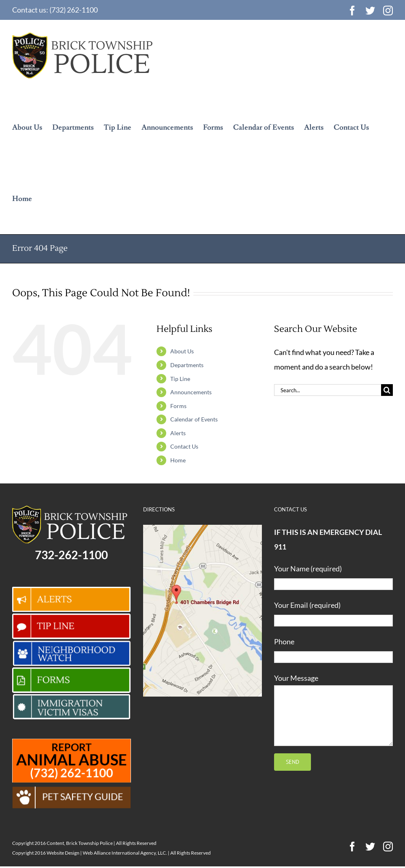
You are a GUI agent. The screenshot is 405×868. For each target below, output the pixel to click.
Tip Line (180, 379)
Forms (178, 406)
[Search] (387, 390)
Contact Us (184, 446)
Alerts (178, 433)
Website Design (63, 853)
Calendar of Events (194, 419)
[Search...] (328, 390)
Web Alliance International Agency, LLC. (125, 853)
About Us (182, 351)
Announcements (191, 392)
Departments (187, 365)
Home (178, 460)
